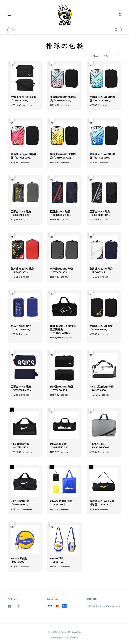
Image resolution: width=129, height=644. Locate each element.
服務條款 (55, 638)
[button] (9, 14)
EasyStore (77, 632)
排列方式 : (95, 56)
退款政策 (74, 638)
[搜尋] (116, 30)
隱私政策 (65, 638)
